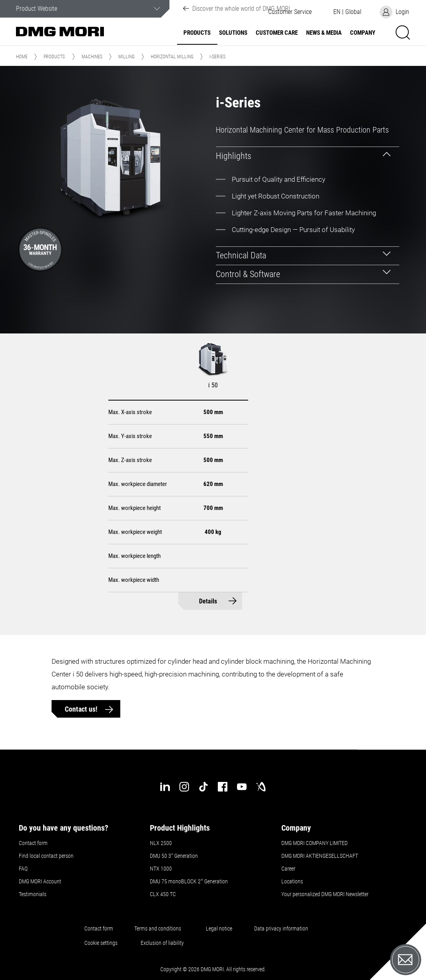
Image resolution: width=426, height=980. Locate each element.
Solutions (233, 33)
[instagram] (184, 787)
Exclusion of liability (162, 943)
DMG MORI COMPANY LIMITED (315, 843)
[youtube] (242, 787)
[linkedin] (165, 787)
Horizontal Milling (172, 57)
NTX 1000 (161, 869)
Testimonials (33, 894)
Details (208, 601)
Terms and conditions (158, 928)
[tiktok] (203, 787)
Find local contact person (46, 856)
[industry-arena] (261, 787)
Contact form (33, 843)
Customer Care (277, 33)
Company (363, 33)
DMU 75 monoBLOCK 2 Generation (189, 881)
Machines (92, 57)
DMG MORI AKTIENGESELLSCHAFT (320, 856)
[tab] (308, 156)
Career (288, 869)
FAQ (23, 869)
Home (22, 57)
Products (197, 33)
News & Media (324, 33)
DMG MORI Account (40, 881)
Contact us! (82, 709)
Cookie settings (102, 943)
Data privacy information (281, 928)
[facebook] (223, 787)
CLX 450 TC (163, 894)
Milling (126, 57)
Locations (292, 881)
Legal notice (219, 928)
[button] (347, 12)
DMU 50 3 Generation (174, 856)
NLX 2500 (161, 843)
